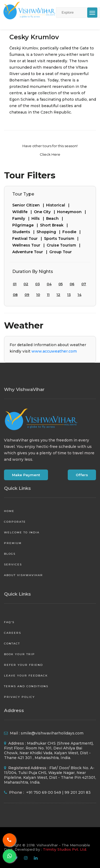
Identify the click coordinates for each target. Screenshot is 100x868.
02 (26, 284)
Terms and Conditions (26, 686)
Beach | (56, 218)
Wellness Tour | (29, 245)
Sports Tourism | (62, 238)
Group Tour (61, 252)
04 (49, 284)
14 (79, 295)
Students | (24, 232)
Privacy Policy (19, 697)
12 (58, 295)
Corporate (15, 522)
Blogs (10, 554)
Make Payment (26, 475)
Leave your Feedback (26, 676)
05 (61, 284)
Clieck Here (50, 154)
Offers (82, 475)
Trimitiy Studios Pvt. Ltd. (65, 849)
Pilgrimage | (26, 225)
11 (48, 295)
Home (9, 511)
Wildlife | (23, 212)
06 (72, 284)
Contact (12, 644)
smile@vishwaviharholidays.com (52, 733)
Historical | (59, 205)
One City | (45, 212)
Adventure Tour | (31, 252)
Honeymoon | (73, 212)
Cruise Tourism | (65, 245)
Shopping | (49, 232)
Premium (13, 543)
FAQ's (9, 622)
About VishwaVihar (23, 575)
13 (69, 295)
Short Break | (55, 225)
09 (27, 295)
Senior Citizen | (29, 205)
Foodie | (73, 232)
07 (84, 284)
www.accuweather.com (54, 351)
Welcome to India (22, 532)
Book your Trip (19, 654)
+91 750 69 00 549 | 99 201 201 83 (58, 792)
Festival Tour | (28, 238)
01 (15, 284)
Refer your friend (23, 665)
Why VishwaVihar (24, 389)
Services (13, 564)
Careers (13, 633)
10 (38, 295)
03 (37, 284)
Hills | (39, 218)
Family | (22, 218)
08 (15, 295)
